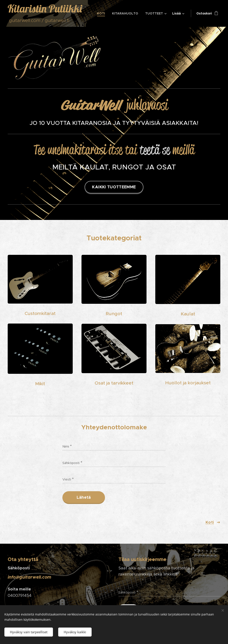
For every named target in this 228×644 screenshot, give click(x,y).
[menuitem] (102, 13)
